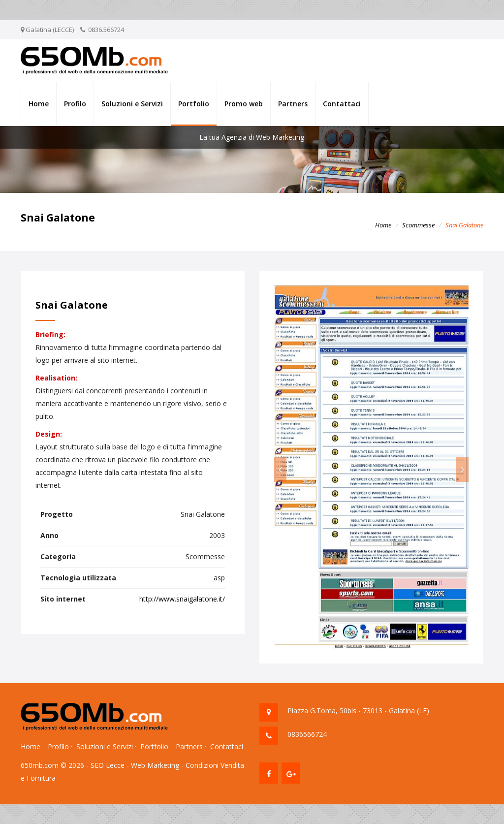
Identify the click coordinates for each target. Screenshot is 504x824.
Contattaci (342, 104)
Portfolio (194, 104)
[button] (280, 470)
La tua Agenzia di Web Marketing (252, 137)
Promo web (244, 104)
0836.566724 (106, 30)
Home (39, 104)
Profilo (75, 104)
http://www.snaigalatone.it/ (182, 599)
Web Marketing (155, 765)
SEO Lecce (108, 765)
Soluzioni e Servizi (132, 104)
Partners (293, 104)
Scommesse (418, 225)
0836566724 (307, 734)
